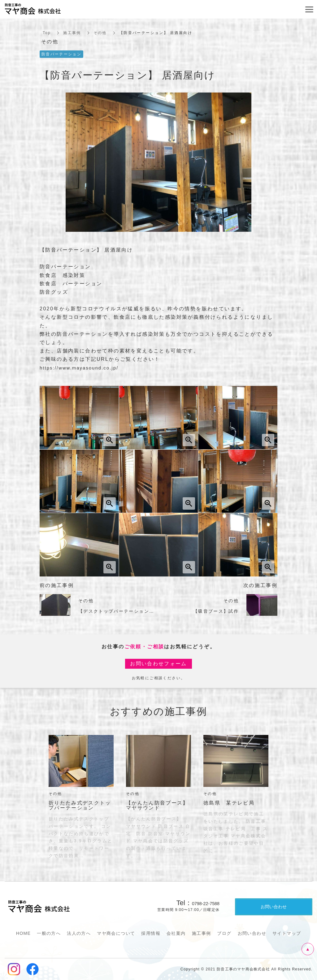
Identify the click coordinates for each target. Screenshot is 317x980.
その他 (100, 33)
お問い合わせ (252, 933)
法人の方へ (79, 933)
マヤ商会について (116, 933)
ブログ (224, 933)
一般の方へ (49, 933)
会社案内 (176, 933)
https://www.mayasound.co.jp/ (83, 368)
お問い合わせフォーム (158, 664)
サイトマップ (287, 933)
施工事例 (72, 33)
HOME (24, 933)
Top (47, 33)
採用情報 (151, 933)
